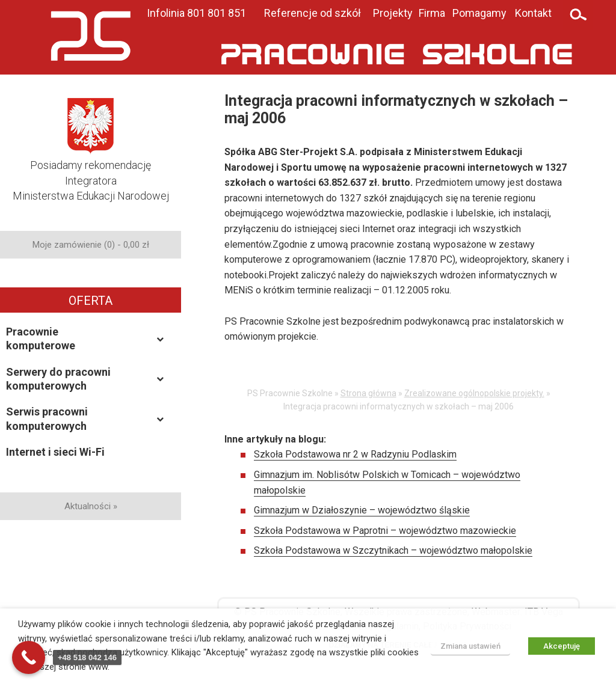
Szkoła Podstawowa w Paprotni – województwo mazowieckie (385, 531)
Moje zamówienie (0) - (91, 245)
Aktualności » (91, 506)
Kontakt (533, 13)
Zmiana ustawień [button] (470, 646)
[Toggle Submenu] (160, 339)
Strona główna (368, 393)
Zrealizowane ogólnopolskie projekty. (474, 393)
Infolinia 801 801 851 (196, 13)
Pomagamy (479, 13)
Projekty (393, 13)
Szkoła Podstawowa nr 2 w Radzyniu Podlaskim (355, 454)
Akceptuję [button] (562, 646)
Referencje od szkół (313, 13)
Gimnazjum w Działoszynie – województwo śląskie (362, 510)
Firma (432, 13)
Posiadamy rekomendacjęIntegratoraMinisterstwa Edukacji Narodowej (91, 161)
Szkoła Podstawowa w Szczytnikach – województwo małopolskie (393, 550)
